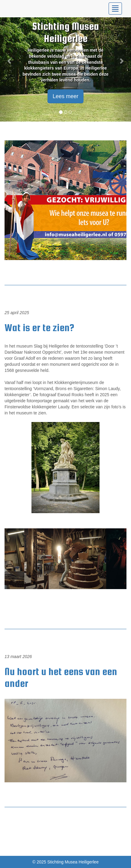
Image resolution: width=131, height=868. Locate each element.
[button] (10, 61)
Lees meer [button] (65, 96)
